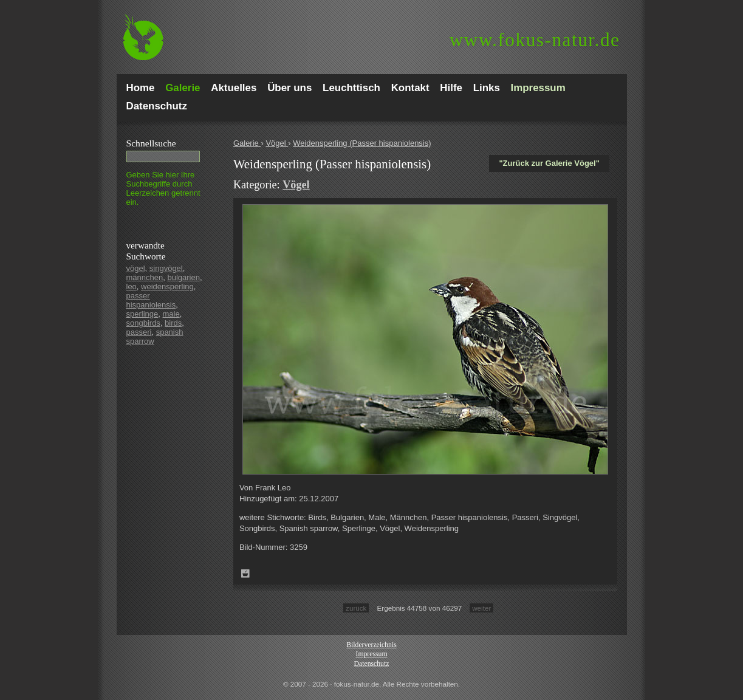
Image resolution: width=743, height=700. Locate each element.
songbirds (143, 323)
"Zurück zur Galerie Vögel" (549, 163)
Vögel (277, 143)
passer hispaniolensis (151, 300)
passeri (139, 332)
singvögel (166, 268)
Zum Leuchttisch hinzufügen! (245, 574)
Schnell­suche (151, 143)
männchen (145, 277)
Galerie (247, 143)
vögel (136, 268)
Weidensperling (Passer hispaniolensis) (362, 143)
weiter (481, 608)
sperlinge (142, 314)
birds (173, 323)
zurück (356, 608)
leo (132, 287)
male (171, 314)
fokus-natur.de (535, 40)
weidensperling (167, 287)
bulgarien (183, 277)
